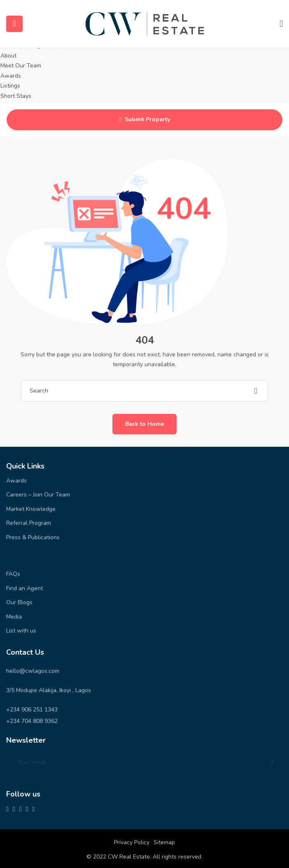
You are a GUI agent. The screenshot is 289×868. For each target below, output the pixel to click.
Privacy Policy (132, 842)
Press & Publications (33, 537)
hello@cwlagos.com (33, 671)
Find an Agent (24, 588)
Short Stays (16, 96)
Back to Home (144, 424)
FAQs (13, 574)
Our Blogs (19, 602)
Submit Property (144, 120)
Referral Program (29, 523)
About (8, 56)
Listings (10, 86)
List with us (21, 631)
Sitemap (164, 842)
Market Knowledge (31, 509)
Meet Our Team (21, 66)
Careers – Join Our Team (38, 495)
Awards (11, 76)
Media (14, 617)
